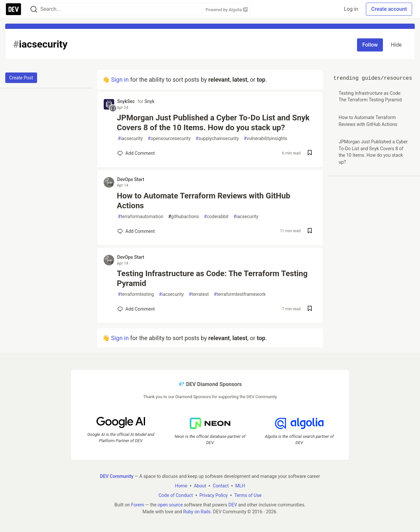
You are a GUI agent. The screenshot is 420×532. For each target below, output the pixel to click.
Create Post (21, 78)
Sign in (120, 80)
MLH (240, 485)
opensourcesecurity (169, 139)
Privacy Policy (214, 495)
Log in (351, 9)
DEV (233, 504)
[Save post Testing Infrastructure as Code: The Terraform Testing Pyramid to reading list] (310, 309)
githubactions (184, 217)
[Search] (34, 9)
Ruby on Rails (197, 511)
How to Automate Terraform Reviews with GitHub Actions (204, 201)
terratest (199, 294)
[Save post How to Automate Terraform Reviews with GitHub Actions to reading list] (310, 231)
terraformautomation (141, 217)
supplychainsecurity (217, 139)
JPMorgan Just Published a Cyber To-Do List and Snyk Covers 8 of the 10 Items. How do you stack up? (213, 123)
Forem (137, 504)
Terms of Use (248, 495)
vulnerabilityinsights (265, 139)
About (200, 485)
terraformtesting (136, 294)
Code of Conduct (176, 495)
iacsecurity (130, 139)
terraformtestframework (240, 294)
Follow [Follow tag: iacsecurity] (370, 45)
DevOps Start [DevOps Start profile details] (131, 179)
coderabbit (216, 217)
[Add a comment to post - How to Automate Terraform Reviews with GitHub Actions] (136, 231)
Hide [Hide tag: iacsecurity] (396, 45)
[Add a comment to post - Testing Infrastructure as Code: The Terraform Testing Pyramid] (136, 309)
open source (170, 504)
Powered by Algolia (226, 10)
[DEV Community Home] (13, 9)
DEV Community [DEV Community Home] (117, 476)
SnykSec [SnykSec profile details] (126, 101)
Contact (221, 485)
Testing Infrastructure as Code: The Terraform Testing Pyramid (212, 278)
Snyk (149, 101)
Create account (389, 9)
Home (181, 485)
